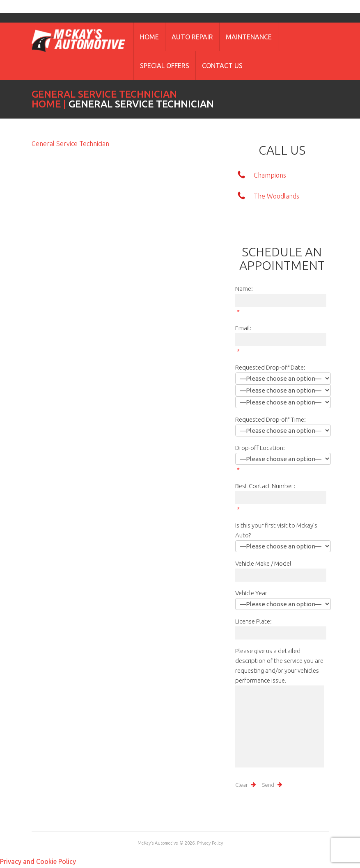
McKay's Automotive (158, 843)
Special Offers (165, 66)
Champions (270, 175)
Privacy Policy (210, 843)
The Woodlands (276, 196)
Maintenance (249, 37)
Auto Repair (192, 37)
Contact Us (222, 66)
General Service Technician (70, 144)
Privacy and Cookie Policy (38, 861)
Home (149, 37)
